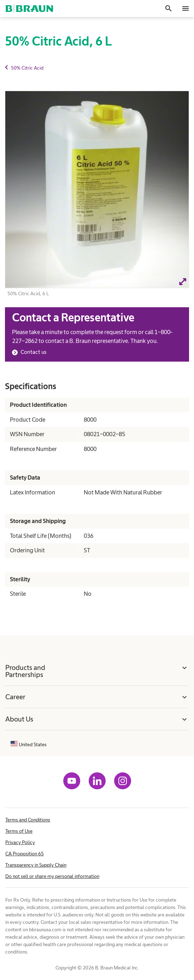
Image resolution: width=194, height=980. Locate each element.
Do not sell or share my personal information (52, 876)
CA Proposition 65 (25, 854)
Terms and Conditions (28, 820)
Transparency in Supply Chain (36, 865)
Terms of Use (19, 831)
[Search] (169, 8)
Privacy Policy (20, 842)
